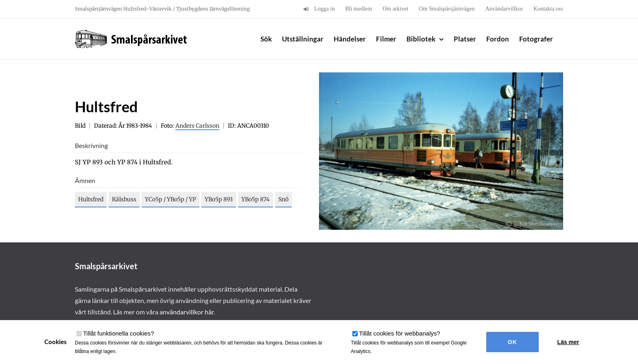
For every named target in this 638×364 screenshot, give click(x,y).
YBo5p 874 (256, 199)
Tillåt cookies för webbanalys (400, 333)
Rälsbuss (124, 199)
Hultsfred (91, 199)
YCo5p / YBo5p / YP (170, 199)
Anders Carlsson (197, 126)
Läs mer (568, 342)
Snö (283, 199)
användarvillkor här (187, 312)
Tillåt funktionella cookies (119, 333)
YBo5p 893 (219, 199)
